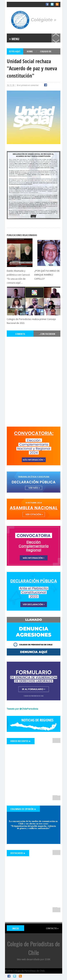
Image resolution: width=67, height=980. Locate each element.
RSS (20, 976)
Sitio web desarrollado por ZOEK (33, 959)
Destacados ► (18, 853)
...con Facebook (47, 334)
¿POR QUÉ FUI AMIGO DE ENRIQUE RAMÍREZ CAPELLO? (47, 275)
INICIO (15, 928)
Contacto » (52, 928)
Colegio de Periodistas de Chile (24, 7)
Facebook (9, 976)
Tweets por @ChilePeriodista (22, 709)
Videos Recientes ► (21, 741)
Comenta (20, 334)
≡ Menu (14, 39)
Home (30, 51)
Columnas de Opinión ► (23, 809)
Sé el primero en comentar (28, 85)
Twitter (15, 976)
